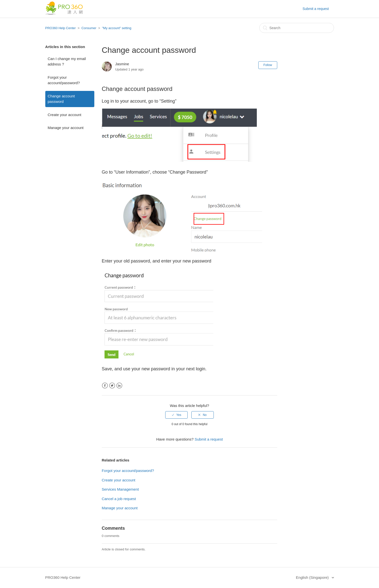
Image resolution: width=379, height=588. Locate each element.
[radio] (176, 415)
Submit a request (316, 9)
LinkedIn (119, 386)
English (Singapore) (313, 577)
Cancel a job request (119, 499)
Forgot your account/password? (64, 80)
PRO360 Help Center (61, 28)
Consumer (89, 28)
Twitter (112, 386)
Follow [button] (268, 65)
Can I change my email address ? (67, 62)
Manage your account (66, 128)
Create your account (65, 115)
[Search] (297, 28)
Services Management (120, 489)
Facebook (105, 386)
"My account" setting (117, 28)
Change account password (61, 99)
